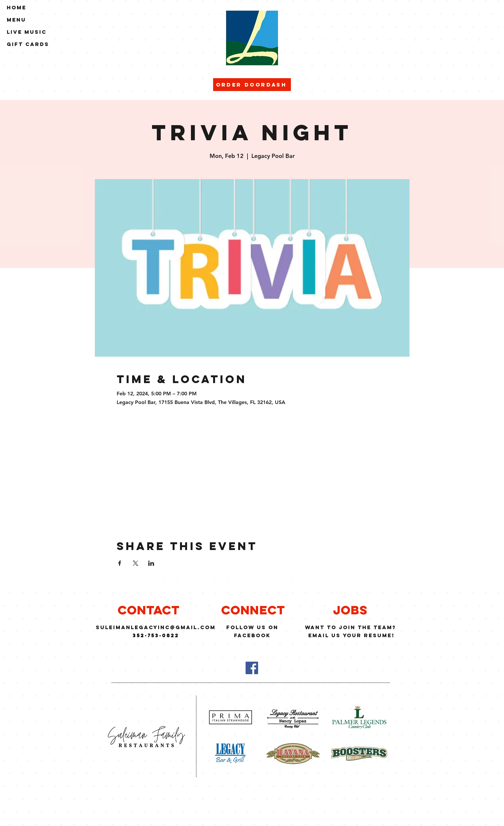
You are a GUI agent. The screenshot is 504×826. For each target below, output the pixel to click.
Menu (16, 20)
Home (17, 7)
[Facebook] (252, 668)
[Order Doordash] (252, 85)
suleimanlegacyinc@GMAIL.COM (156, 627)
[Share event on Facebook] (120, 563)
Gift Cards (28, 44)
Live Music (27, 32)
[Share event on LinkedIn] (151, 563)
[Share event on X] (135, 563)
